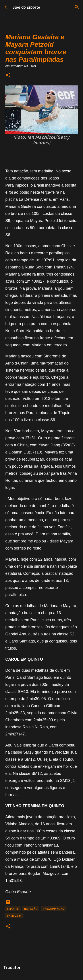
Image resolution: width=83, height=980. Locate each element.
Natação (31, 909)
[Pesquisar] (77, 7)
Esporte (13, 909)
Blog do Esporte (26, 7)
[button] (8, 75)
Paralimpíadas (53, 909)
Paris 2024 (14, 916)
